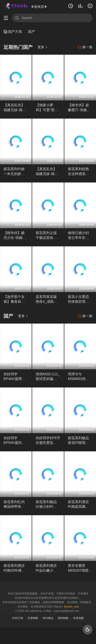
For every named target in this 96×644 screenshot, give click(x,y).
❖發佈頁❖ (39, 7)
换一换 (85, 47)
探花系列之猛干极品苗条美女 (46, 238)
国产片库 (13, 32)
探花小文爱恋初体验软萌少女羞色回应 (78, 301)
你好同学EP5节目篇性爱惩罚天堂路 (48, 443)
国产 (31, 32)
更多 (43, 47)
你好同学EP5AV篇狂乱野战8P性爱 (14, 443)
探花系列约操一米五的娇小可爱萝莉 (14, 174)
